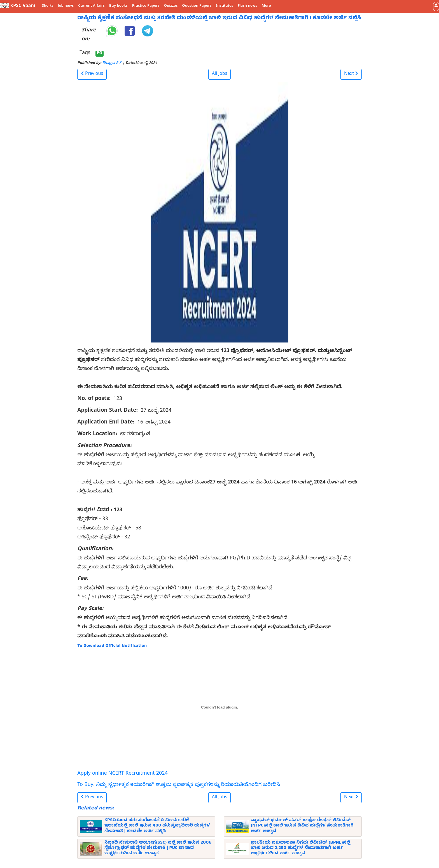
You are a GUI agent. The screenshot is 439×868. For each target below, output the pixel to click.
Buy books (118, 6)
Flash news (247, 6)
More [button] (266, 6)
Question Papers (197, 6)
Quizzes (171, 6)
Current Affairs (91, 6)
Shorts (48, 6)
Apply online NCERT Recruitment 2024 (122, 774)
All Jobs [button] (220, 74)
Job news (66, 6)
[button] (436, 6)
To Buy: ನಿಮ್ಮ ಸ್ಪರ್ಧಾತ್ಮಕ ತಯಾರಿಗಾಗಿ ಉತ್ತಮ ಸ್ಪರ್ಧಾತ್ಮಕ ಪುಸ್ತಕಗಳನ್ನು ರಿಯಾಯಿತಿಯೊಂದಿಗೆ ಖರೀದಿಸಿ (179, 785)
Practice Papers (146, 6)
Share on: (89, 35)
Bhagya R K (112, 63)
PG (99, 54)
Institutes (225, 6)
